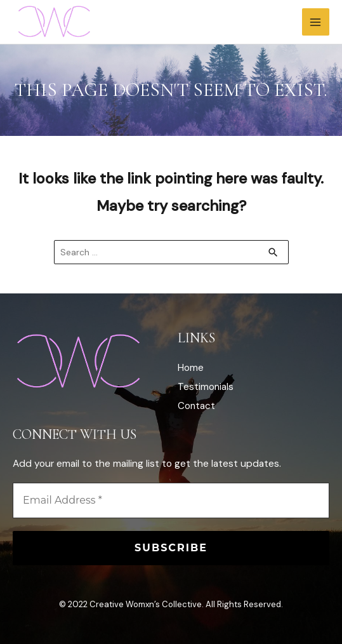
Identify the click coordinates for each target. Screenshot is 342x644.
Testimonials (206, 387)
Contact (196, 406)
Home (191, 368)
